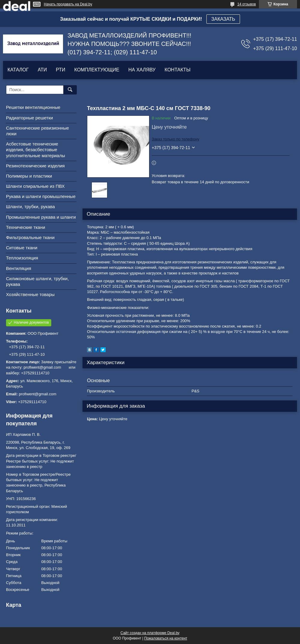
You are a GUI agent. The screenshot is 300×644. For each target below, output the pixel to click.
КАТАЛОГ (18, 70)
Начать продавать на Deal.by (68, 4)
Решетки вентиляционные (33, 107)
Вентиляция (19, 268)
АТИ (42, 70)
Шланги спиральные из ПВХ (35, 186)
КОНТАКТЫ (177, 70)
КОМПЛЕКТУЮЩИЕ (97, 70)
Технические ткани (25, 227)
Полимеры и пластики (29, 176)
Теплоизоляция (22, 258)
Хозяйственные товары (30, 294)
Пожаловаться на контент (166, 638)
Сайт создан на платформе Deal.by (150, 633)
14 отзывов (247, 4)
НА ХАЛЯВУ (142, 70)
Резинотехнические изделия (35, 166)
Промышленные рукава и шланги (41, 217)
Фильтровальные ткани (30, 237)
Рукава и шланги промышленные (41, 196)
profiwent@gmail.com (38, 394)
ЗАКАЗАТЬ (223, 19)
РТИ (60, 70)
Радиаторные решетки (29, 118)
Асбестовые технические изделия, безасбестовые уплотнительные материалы (36, 150)
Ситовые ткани (22, 248)
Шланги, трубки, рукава (30, 207)
